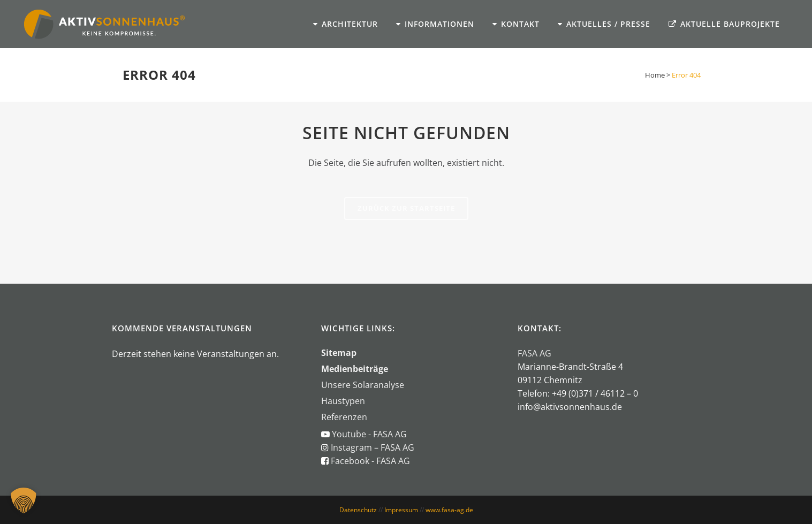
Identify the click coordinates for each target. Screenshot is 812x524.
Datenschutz (358, 510)
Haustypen (343, 401)
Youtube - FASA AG (369, 434)
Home (655, 75)
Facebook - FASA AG (370, 461)
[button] (24, 500)
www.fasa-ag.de (449, 510)
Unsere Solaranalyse (363, 385)
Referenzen (344, 417)
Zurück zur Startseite (406, 208)
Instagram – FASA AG (371, 447)
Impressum (401, 510)
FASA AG (534, 353)
